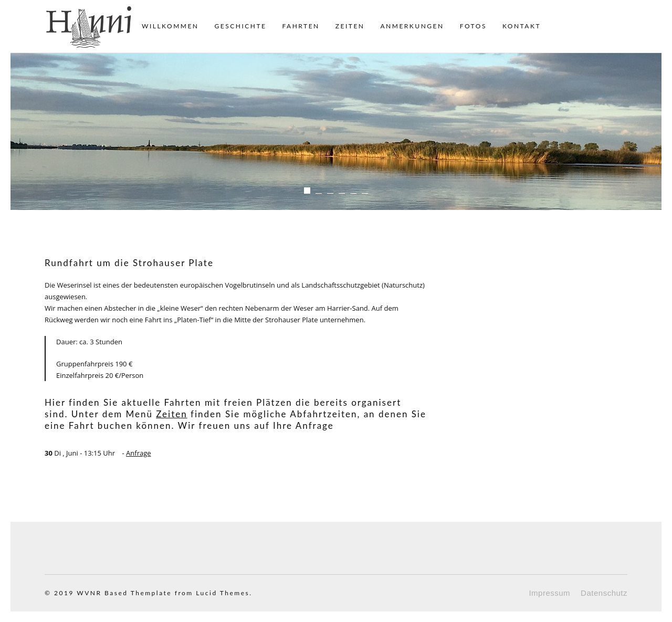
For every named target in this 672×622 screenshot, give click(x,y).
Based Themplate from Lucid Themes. (178, 593)
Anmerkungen (412, 26)
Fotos (473, 26)
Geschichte (241, 26)
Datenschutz (604, 593)
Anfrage (138, 453)
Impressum (549, 593)
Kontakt (522, 26)
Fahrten (301, 26)
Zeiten (350, 26)
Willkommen (170, 26)
